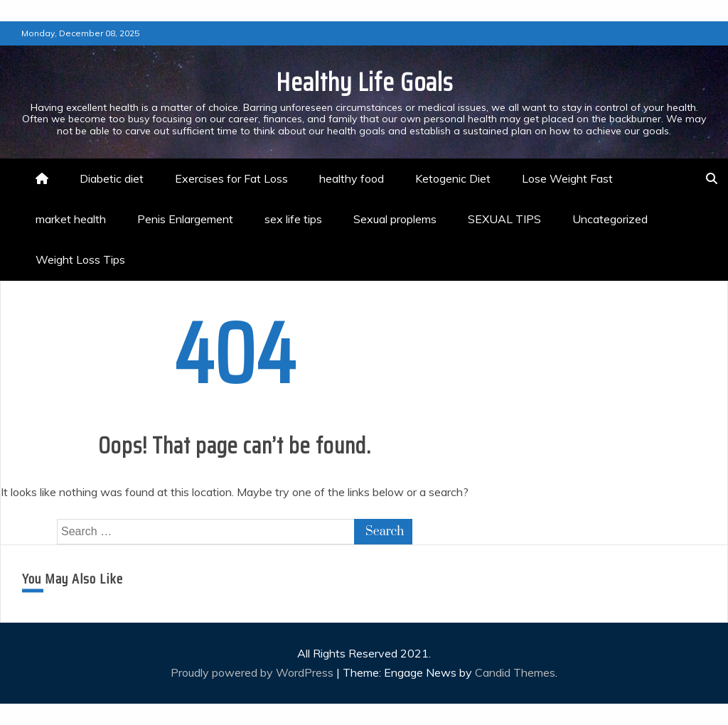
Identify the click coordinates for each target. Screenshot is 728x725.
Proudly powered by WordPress (253, 672)
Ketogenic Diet (453, 178)
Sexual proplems (395, 219)
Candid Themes (515, 672)
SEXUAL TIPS (504, 219)
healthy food (352, 178)
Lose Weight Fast (567, 178)
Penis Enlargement (185, 219)
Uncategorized (610, 219)
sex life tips (293, 219)
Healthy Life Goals (364, 82)
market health (71, 219)
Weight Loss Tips (80, 259)
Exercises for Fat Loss (231, 178)
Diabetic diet (112, 178)
